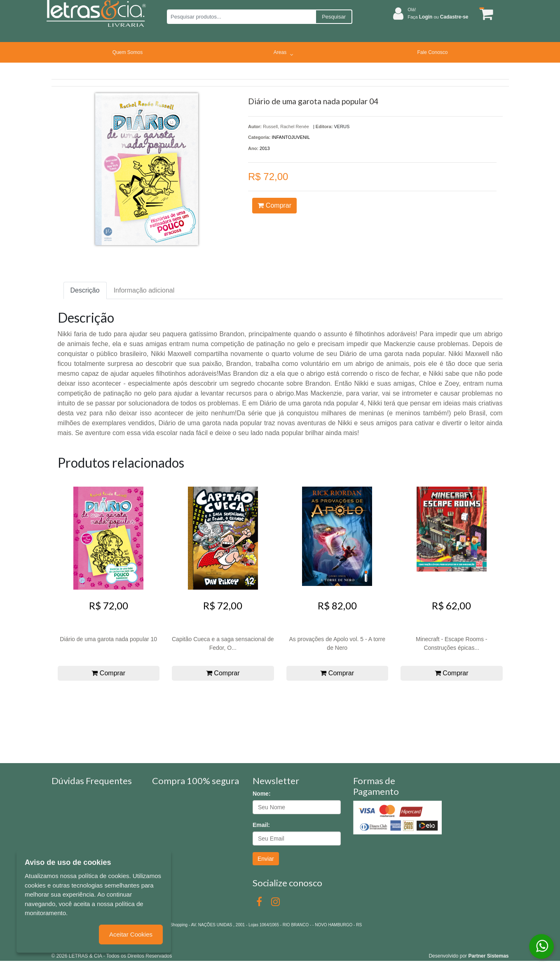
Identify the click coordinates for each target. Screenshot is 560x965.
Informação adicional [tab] (144, 290)
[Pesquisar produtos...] (241, 17)
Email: (261, 825)
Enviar (266, 859)
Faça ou (438, 17)
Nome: (262, 794)
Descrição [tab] (85, 290)
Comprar (274, 205)
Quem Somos (128, 52)
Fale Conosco (432, 52)
